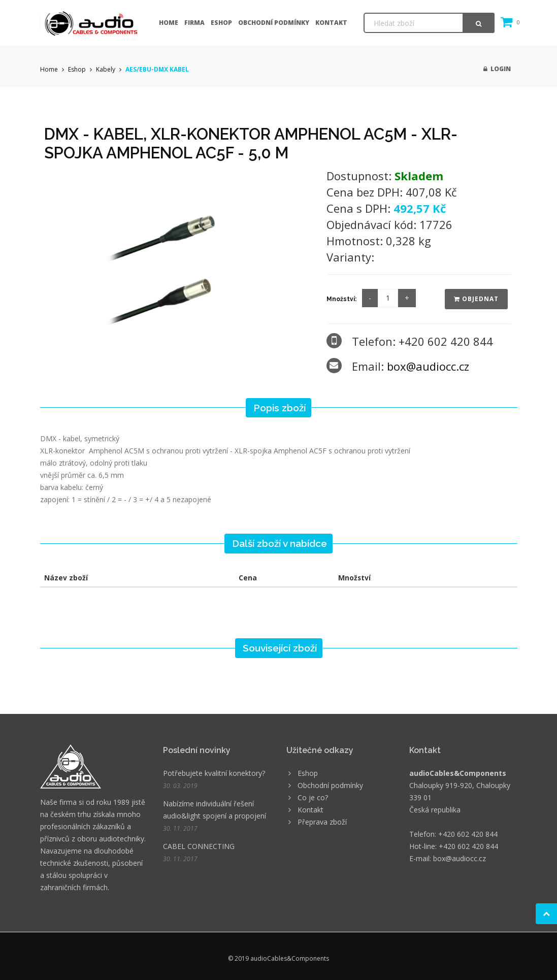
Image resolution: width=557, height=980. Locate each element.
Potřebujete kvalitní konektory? (214, 773)
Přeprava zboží (322, 822)
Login (497, 69)
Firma (194, 23)
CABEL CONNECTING (199, 846)
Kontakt (331, 23)
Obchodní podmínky (274, 23)
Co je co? (313, 797)
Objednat (476, 299)
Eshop (221, 23)
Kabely (106, 69)
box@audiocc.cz (428, 366)
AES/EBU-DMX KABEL (157, 69)
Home (169, 23)
